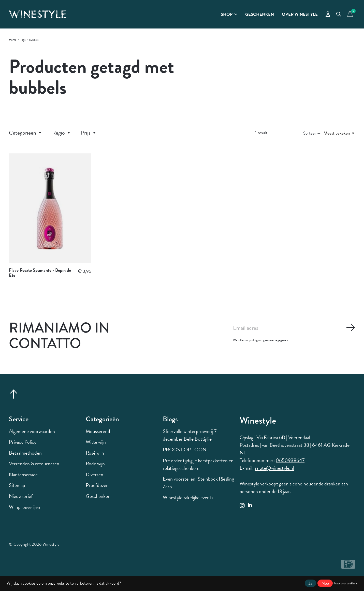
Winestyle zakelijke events (188, 497)
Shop (229, 14)
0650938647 (290, 460)
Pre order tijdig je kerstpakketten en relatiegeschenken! (198, 464)
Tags (23, 40)
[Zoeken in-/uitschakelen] (339, 14)
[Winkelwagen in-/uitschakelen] (350, 14)
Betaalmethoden (25, 453)
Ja (310, 583)
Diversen (94, 474)
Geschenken (260, 14)
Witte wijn (96, 442)
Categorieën (25, 133)
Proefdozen (97, 485)
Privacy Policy (23, 442)
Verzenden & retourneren (34, 464)
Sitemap (17, 485)
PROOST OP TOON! (185, 450)
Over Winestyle (300, 14)
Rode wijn (95, 464)
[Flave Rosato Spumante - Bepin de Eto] (50, 208)
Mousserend (98, 431)
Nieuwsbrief (21, 496)
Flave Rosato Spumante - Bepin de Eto (40, 273)
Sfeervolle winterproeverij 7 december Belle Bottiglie (190, 435)
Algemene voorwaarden (32, 431)
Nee (325, 583)
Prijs (89, 133)
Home (13, 40)
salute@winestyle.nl (274, 468)
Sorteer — (312, 133)
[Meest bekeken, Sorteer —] (339, 133)
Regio (61, 133)
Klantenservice (23, 474)
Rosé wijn (95, 453)
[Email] (294, 328)
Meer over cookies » (346, 583)
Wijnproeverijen (25, 507)
